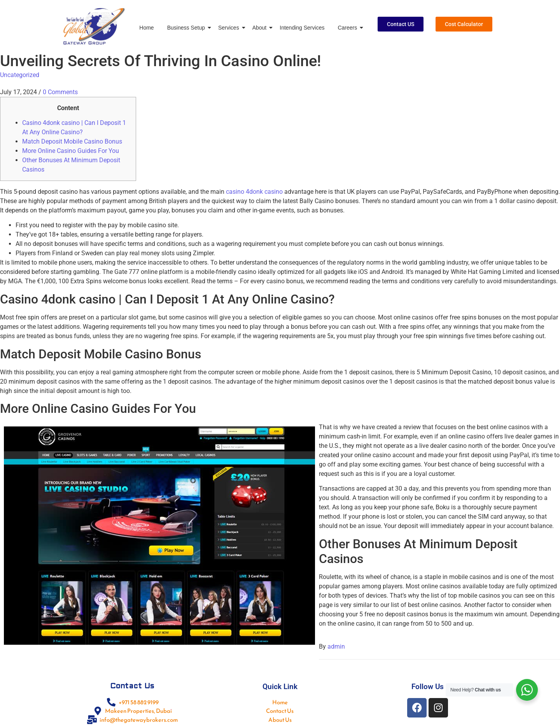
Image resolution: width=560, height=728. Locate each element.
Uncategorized (20, 75)
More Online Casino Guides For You (71, 151)
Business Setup (187, 28)
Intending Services (302, 28)
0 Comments (60, 92)
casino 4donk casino (254, 192)
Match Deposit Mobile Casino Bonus (72, 141)
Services (230, 28)
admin (336, 646)
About (261, 28)
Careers (349, 28)
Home (146, 28)
